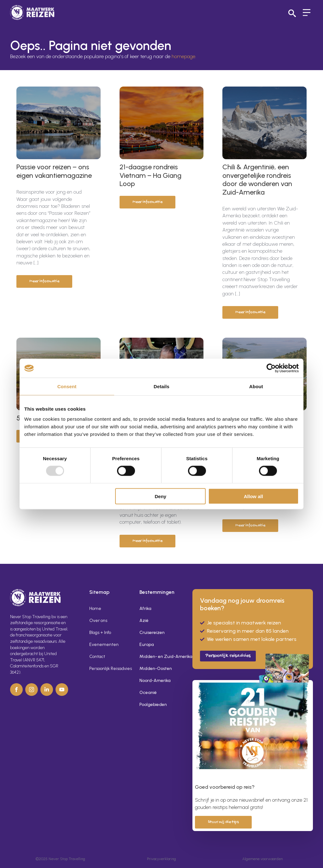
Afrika (145, 609)
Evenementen (104, 645)
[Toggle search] (292, 13)
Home (95, 609)
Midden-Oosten (156, 669)
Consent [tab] (67, 386)
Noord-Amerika (155, 681)
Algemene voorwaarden (262, 859)
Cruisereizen (152, 633)
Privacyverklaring (161, 859)
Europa (147, 645)
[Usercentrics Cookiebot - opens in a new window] (271, 368)
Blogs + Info (100, 633)
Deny (161, 496)
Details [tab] (161, 386)
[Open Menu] (307, 13)
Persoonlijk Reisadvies (111, 669)
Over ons (98, 621)
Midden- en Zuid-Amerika (161, 657)
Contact (97, 657)
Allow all (253, 496)
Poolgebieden (153, 705)
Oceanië (148, 693)
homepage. (184, 56)
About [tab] (256, 386)
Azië (144, 621)
